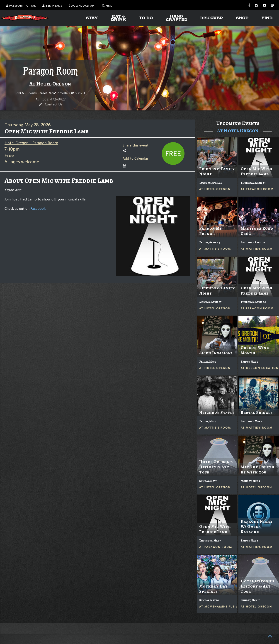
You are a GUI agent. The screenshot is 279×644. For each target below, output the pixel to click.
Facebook (38, 209)
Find (107, 6)
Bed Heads (52, 6)
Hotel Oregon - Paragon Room (31, 143)
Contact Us (54, 104)
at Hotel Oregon (238, 130)
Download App (82, 6)
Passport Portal (21, 6)
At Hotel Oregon (50, 84)
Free (173, 154)
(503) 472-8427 (54, 99)
